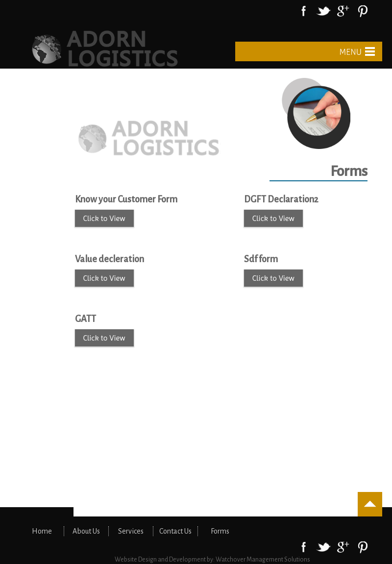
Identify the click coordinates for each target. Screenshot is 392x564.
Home (42, 531)
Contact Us (175, 531)
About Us (86, 531)
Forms (220, 531)
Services (131, 531)
